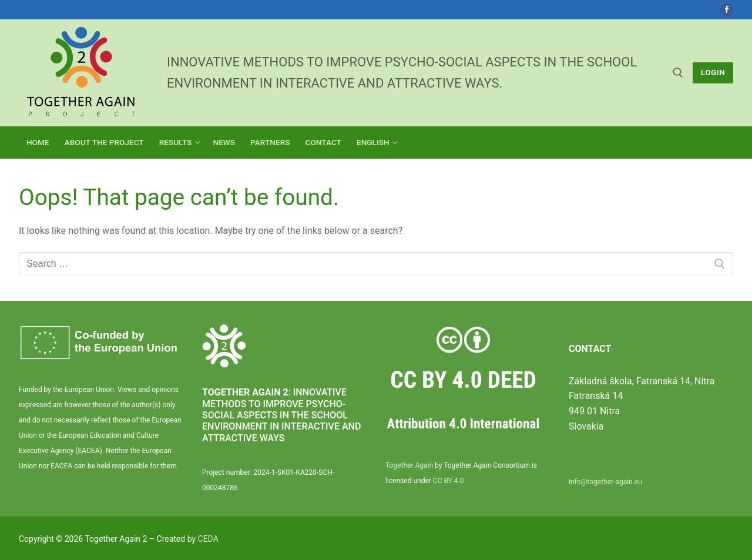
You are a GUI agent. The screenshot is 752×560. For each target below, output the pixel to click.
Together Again (409, 465)
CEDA (208, 539)
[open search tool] (678, 73)
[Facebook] (726, 10)
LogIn (713, 72)
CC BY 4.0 (449, 481)
